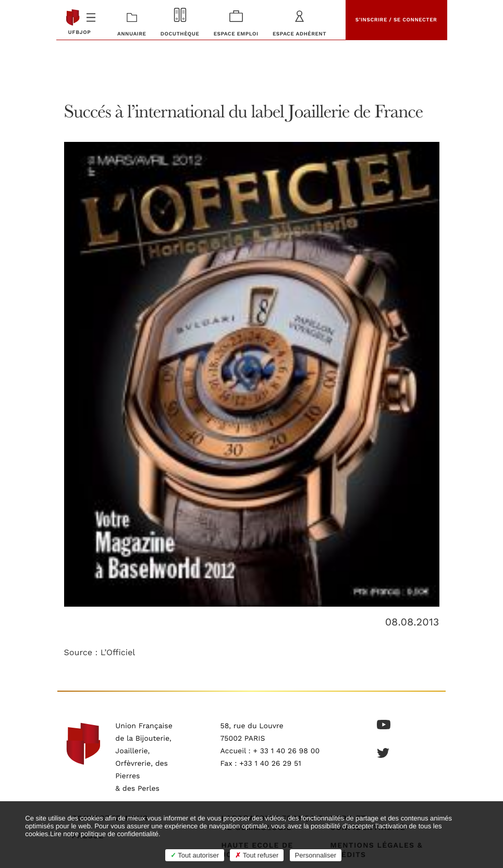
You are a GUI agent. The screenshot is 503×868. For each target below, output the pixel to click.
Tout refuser (257, 855)
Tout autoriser (195, 855)
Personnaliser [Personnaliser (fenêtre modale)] (316, 855)
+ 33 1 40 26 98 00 (286, 751)
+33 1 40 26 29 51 (270, 764)
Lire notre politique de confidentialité (104, 834)
